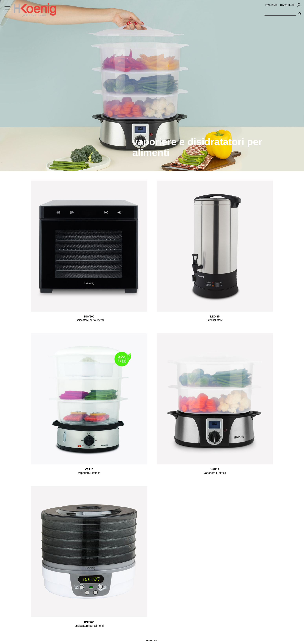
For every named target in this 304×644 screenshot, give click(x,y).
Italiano (271, 5)
